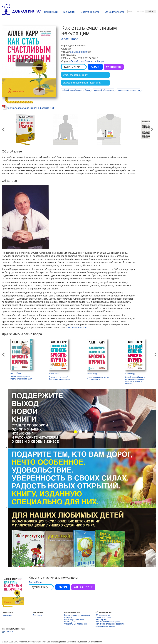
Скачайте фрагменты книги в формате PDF (31, 108)
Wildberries (114, 67)
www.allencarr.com (77, 328)
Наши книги (51, 12)
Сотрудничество (90, 12)
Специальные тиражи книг (76, 624)
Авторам (68, 617)
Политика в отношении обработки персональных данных (110, 625)
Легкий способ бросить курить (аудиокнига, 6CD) (21, 378)
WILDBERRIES (83, 587)
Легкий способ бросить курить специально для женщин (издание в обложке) (135, 380)
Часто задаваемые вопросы (108, 622)
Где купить (69, 12)
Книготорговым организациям (77, 615)
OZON (95, 67)
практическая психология (129, 90)
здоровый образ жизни (104, 90)
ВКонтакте (9, 632)
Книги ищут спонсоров (74, 620)
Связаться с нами (103, 617)
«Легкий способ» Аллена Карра (87, 61)
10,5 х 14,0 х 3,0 (79, 52)
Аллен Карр (70, 39)
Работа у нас (70, 622)
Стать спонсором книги (75, 75)
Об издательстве (115, 12)
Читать (29, 62)
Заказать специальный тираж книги (82, 83)
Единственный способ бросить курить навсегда (59, 378)
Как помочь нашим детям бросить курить (98, 378)
